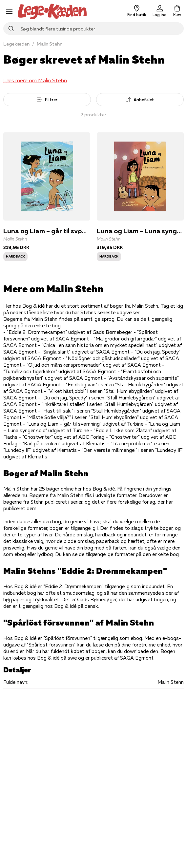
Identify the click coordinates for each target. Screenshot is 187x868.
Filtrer (47, 100)
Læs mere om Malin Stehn (35, 80)
